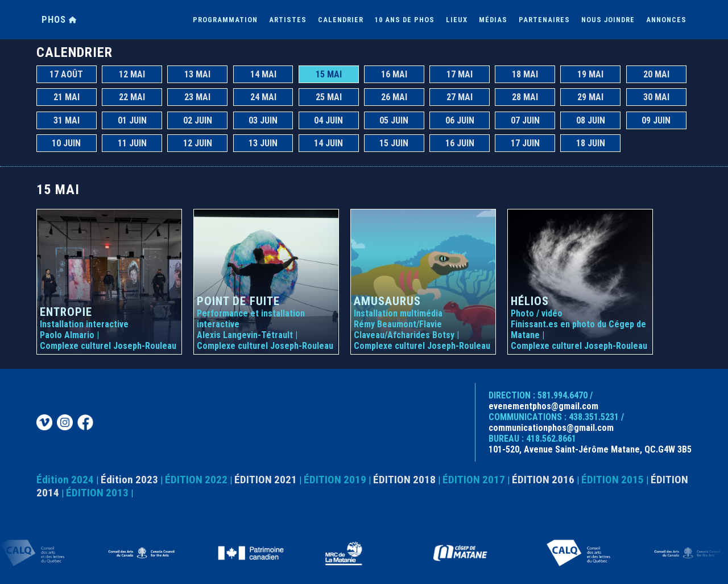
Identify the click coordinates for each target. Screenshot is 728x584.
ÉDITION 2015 (613, 480)
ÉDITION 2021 (266, 480)
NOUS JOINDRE (608, 20)
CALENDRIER (341, 20)
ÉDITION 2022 (196, 480)
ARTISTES (288, 20)
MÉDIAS (493, 20)
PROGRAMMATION (225, 20)
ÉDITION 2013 (97, 493)
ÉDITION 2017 (474, 480)
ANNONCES (666, 20)
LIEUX (457, 20)
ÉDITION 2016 (543, 480)
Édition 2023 (129, 480)
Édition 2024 (65, 480)
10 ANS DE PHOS (405, 20)
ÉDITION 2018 (404, 480)
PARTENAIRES (544, 20)
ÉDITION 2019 (335, 480)
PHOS (59, 20)
